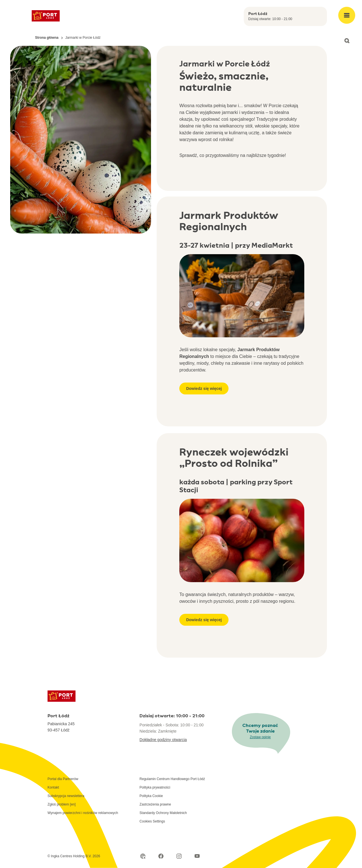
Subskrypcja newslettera (66, 796)
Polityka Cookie (151, 796)
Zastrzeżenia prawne (155, 804)
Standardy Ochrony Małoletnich (163, 813)
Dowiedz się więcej (204, 388)
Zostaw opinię (260, 737)
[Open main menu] (347, 15)
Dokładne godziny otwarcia (163, 740)
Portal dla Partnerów (63, 779)
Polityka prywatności (155, 787)
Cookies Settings (152, 821)
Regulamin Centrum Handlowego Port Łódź (172, 779)
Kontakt (53, 787)
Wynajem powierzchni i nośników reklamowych (83, 813)
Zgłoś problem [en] (62, 804)
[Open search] (347, 41)
